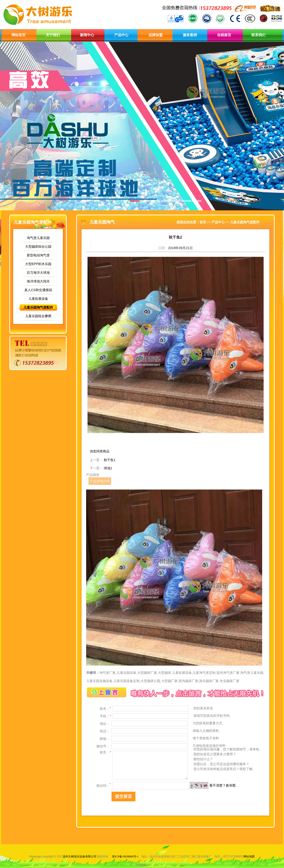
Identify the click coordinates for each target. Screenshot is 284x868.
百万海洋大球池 (38, 273)
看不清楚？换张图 (223, 785)
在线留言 (224, 35)
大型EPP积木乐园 (38, 264)
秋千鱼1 (110, 460)
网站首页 (19, 35)
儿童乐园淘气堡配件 (38, 307)
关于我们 (53, 35)
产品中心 (121, 35)
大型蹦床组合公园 (38, 247)
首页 (203, 222)
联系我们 (258, 35)
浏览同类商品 (100, 451)
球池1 (108, 468)
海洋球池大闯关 (38, 281)
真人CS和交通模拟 (38, 290)
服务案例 (190, 35)
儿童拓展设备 (38, 299)
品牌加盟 (156, 35)
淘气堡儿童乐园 (38, 238)
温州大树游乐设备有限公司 (80, 856)
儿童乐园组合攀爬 (38, 316)
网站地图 (249, 856)
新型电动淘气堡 (38, 255)
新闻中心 (87, 35)
